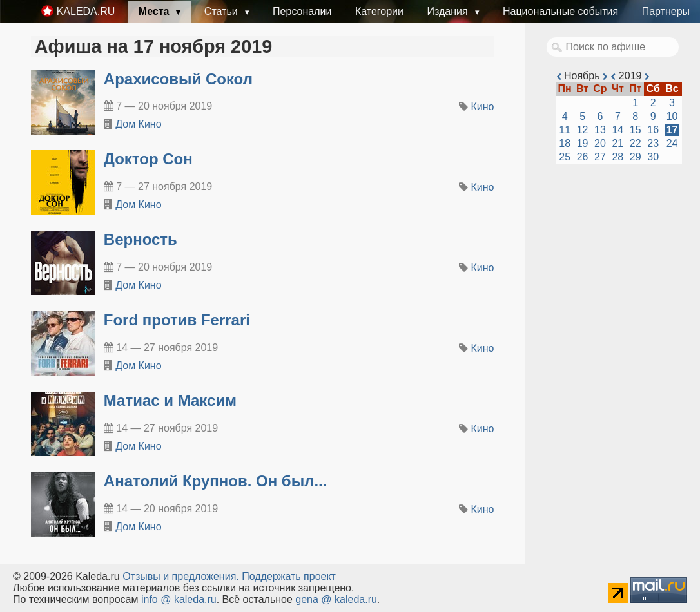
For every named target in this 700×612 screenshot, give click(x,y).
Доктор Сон (148, 159)
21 (617, 143)
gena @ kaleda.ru (336, 599)
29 (636, 157)
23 (653, 143)
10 (672, 116)
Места (155, 11)
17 (672, 130)
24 (672, 143)
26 (583, 157)
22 (636, 143)
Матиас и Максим (170, 400)
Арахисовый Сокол (178, 79)
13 (600, 130)
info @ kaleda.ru (179, 599)
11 (565, 130)
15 (636, 130)
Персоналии (302, 11)
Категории (379, 11)
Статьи (222, 11)
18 (565, 143)
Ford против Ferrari (177, 320)
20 (600, 143)
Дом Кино (138, 124)
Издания (449, 11)
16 (653, 130)
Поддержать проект (289, 576)
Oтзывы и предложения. (181, 576)
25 (565, 157)
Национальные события (560, 11)
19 (583, 143)
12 (583, 130)
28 (617, 157)
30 (653, 157)
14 (617, 130)
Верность (141, 239)
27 (600, 157)
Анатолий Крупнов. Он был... (216, 481)
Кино (483, 107)
